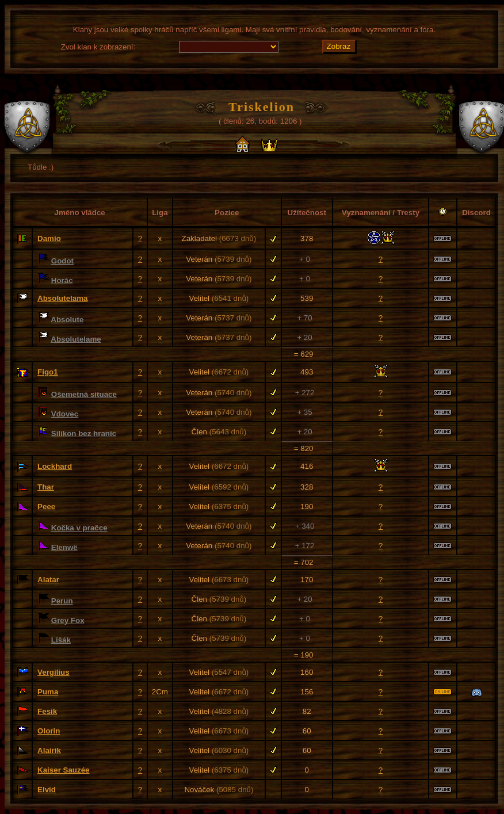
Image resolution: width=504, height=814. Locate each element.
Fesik (47, 711)
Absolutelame (76, 339)
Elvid (47, 790)
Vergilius (54, 672)
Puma (48, 692)
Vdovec (65, 414)
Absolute (67, 320)
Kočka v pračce (79, 528)
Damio (49, 238)
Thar (46, 487)
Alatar (48, 580)
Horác (62, 280)
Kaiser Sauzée (63, 770)
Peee (46, 507)
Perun (62, 601)
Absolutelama (62, 298)
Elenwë (64, 547)
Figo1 (48, 372)
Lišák (61, 640)
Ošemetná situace (84, 394)
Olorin (49, 731)
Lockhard (55, 466)
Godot (62, 261)
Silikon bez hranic (84, 433)
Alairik (49, 750)
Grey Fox (68, 620)
